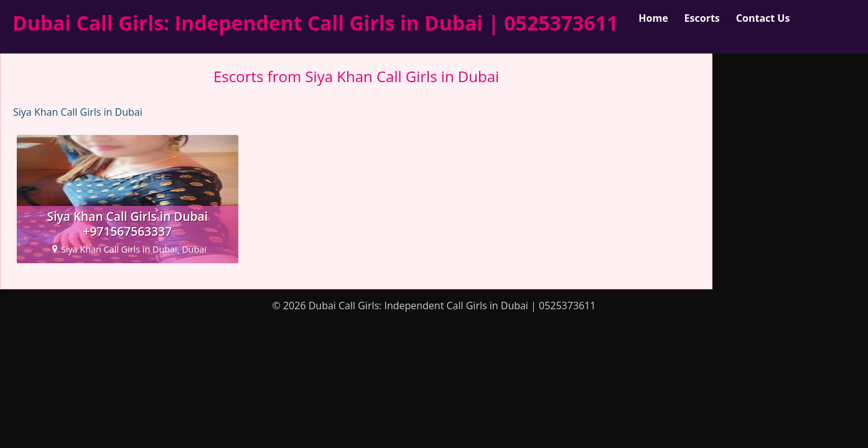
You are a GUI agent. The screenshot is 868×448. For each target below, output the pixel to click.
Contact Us (763, 18)
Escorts (702, 18)
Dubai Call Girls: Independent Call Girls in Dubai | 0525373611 (315, 23)
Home (653, 18)
